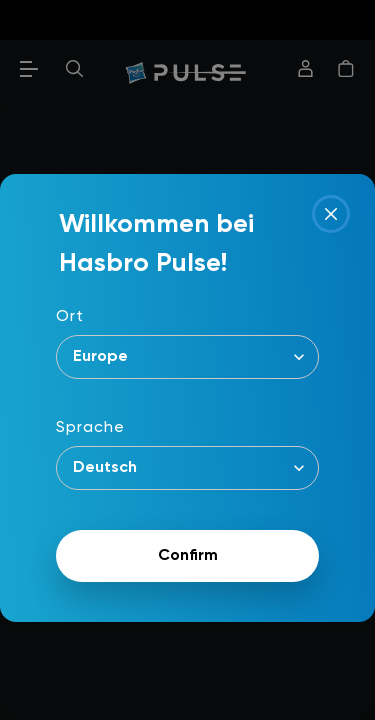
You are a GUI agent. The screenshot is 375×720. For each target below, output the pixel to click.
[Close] (331, 214)
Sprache (90, 428)
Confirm (188, 556)
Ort (70, 317)
